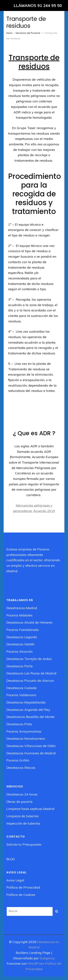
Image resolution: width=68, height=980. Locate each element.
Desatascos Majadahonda (26, 702)
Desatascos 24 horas (22, 794)
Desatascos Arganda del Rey (28, 710)
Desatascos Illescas (21, 768)
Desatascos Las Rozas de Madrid (31, 673)
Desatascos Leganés (22, 637)
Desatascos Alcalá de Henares (29, 622)
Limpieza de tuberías (22, 816)
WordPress (36, 963)
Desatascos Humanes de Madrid (31, 753)
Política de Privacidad (23, 887)
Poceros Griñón (18, 760)
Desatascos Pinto (19, 724)
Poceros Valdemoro (21, 695)
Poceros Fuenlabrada (23, 630)
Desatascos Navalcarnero (26, 739)
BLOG (11, 859)
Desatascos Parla (19, 666)
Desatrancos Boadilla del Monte (30, 717)
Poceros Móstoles (19, 615)
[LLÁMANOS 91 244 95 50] (34, 5)
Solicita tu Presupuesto (24, 844)
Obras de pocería (19, 802)
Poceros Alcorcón (19, 651)
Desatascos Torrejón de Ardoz (29, 659)
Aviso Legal (15, 880)
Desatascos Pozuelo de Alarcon (30, 681)
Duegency (47, 958)
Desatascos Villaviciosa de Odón (31, 746)
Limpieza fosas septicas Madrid (30, 809)
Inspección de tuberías (23, 823)
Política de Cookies (21, 895)
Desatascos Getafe (20, 644)
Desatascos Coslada (21, 688)
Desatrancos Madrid (22, 608)
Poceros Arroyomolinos (24, 731)
